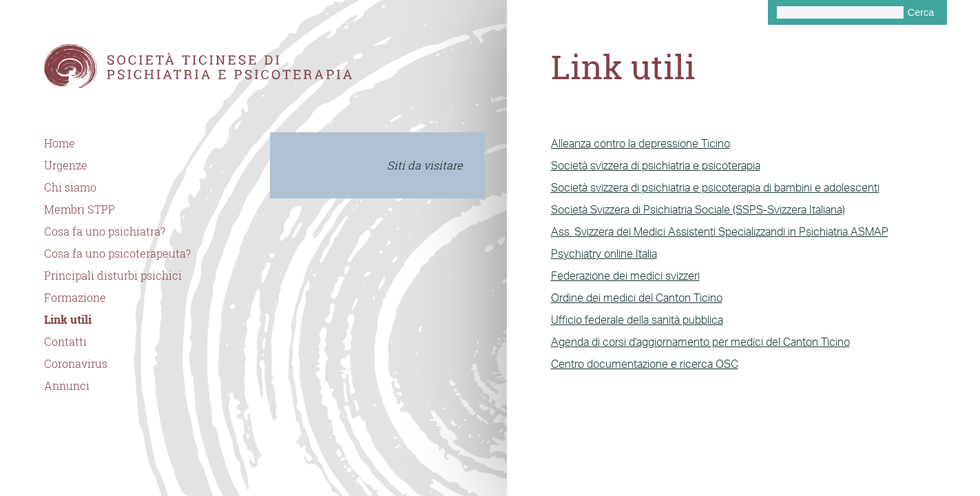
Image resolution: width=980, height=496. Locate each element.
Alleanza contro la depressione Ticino (640, 143)
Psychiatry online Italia (604, 254)
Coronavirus (76, 364)
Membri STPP (80, 209)
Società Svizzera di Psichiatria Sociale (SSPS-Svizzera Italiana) (698, 209)
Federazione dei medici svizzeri (625, 276)
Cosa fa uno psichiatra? (105, 231)
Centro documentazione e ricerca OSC (645, 364)
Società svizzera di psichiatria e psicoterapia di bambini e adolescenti (715, 187)
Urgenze (66, 165)
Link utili (68, 320)
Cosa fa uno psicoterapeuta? (117, 254)
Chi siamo (70, 187)
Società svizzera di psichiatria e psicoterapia (656, 165)
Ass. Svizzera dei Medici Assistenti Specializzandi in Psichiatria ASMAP (720, 231)
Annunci (67, 386)
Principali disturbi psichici (113, 276)
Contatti (65, 342)
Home (60, 143)
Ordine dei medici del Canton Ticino (637, 298)
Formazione (75, 298)
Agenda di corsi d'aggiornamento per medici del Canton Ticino (700, 342)
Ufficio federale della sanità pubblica (637, 320)
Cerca (921, 12)
